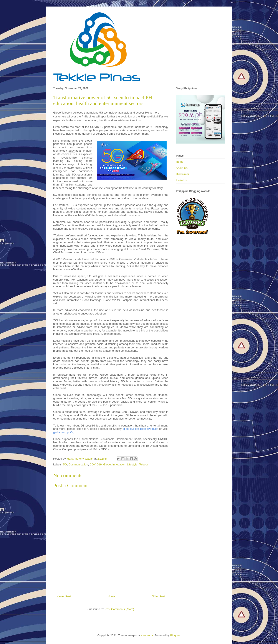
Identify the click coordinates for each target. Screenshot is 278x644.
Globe (107, 464)
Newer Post (64, 596)
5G (65, 464)
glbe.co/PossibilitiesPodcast (141, 429)
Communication (78, 464)
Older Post (158, 596)
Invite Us (181, 180)
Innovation (119, 464)
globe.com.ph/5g (64, 432)
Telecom (144, 464)
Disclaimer (183, 174)
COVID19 (96, 464)
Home (112, 596)
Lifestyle (132, 464)
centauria (147, 635)
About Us (182, 168)
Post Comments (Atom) (119, 609)
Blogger (175, 635)
